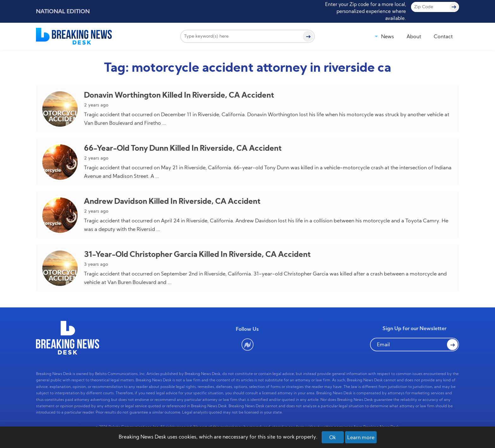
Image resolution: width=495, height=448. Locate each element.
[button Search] (452, 344)
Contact (443, 36)
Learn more (361, 437)
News (388, 36)
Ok (333, 437)
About (414, 36)
